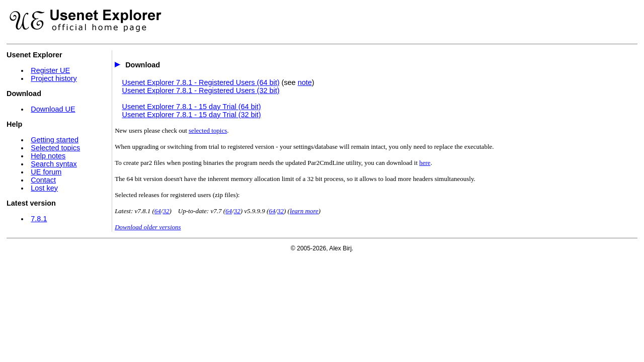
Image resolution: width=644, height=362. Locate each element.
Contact (43, 180)
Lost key (44, 188)
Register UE (50, 70)
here (425, 163)
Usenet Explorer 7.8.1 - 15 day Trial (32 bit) (192, 115)
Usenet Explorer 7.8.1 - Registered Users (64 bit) (201, 82)
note (305, 82)
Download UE (53, 109)
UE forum (46, 172)
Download (143, 65)
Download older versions (148, 227)
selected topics (208, 130)
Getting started (55, 140)
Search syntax (54, 164)
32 (166, 211)
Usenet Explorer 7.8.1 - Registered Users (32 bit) (201, 90)
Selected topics (55, 148)
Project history (54, 78)
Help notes (48, 156)
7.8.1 (39, 219)
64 (158, 211)
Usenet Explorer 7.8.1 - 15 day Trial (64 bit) (192, 107)
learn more (304, 211)
